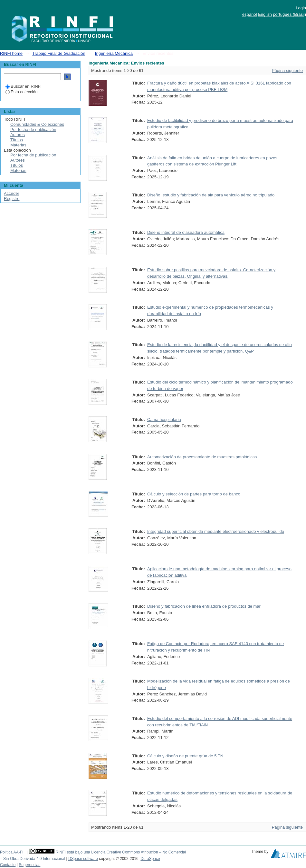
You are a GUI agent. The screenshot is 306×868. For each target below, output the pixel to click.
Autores (18, 135)
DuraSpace (150, 859)
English (265, 14)
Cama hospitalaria (164, 419)
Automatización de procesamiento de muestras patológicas (202, 457)
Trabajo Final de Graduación (59, 53)
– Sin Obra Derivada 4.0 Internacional (33, 859)
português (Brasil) (289, 14)
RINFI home (11, 53)
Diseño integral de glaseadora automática (186, 232)
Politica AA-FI (12, 852)
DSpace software (83, 859)
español (250, 14)
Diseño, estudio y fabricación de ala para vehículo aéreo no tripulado (211, 195)
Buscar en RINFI (24, 86)
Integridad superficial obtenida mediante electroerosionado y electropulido (216, 531)
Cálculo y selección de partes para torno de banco (194, 494)
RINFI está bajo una (73, 852)
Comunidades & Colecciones (37, 124)
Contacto (8, 865)
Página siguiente (287, 70)
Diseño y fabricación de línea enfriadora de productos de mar (204, 606)
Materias (18, 145)
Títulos (17, 140)
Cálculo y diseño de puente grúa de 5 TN (185, 756)
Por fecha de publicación (33, 130)
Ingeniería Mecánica (114, 53)
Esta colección (22, 92)
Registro (12, 199)
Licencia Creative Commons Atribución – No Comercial (139, 852)
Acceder (12, 193)
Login (301, 8)
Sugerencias (29, 865)
